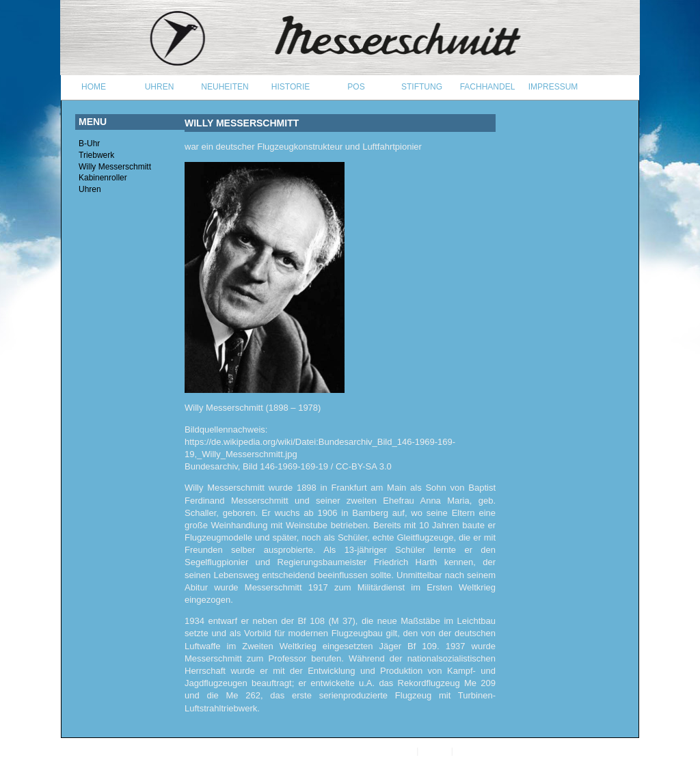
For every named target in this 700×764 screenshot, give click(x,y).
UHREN (160, 87)
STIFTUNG (422, 87)
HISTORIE (291, 87)
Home (94, 87)
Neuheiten (225, 87)
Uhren (90, 189)
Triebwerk (96, 155)
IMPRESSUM (553, 87)
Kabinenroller (103, 178)
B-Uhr (89, 144)
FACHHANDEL (488, 87)
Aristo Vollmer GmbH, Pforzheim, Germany (336, 751)
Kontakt (435, 751)
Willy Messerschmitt (115, 167)
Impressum (475, 751)
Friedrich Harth (406, 562)
